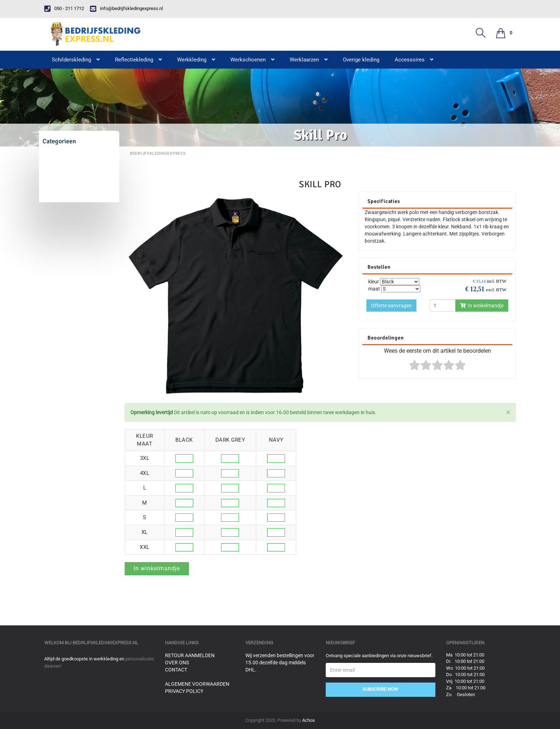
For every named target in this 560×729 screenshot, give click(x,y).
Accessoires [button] (414, 60)
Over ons (177, 663)
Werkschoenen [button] (252, 60)
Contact (176, 670)
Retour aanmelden (190, 655)
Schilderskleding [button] (76, 60)
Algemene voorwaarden (197, 684)
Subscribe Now (380, 689)
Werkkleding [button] (196, 60)
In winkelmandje (482, 306)
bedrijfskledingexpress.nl (105, 643)
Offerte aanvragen (391, 306)
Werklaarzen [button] (309, 60)
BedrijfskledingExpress (158, 153)
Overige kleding (361, 60)
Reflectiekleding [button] (138, 60)
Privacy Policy (184, 691)
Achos (309, 720)
